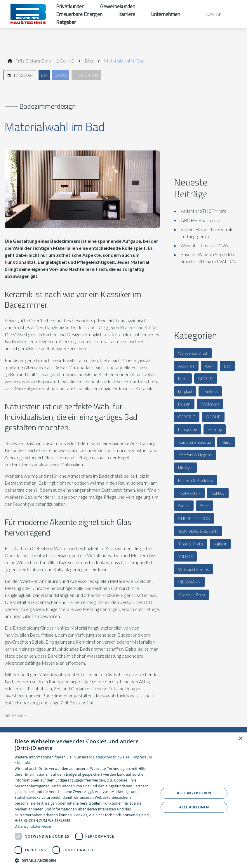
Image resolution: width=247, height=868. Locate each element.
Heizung (215, 429)
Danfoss (210, 391)
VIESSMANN (189, 582)
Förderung (210, 404)
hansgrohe (188, 429)
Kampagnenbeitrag (194, 442)
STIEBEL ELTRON (194, 518)
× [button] (240, 739)
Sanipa (184, 506)
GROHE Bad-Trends (201, 220)
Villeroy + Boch (192, 595)
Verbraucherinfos (194, 569)
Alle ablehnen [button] (194, 807)
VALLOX (185, 556)
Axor (209, 366)
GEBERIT (187, 417)
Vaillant (220, 544)
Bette (183, 378)
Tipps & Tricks (86, 75)
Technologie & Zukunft (198, 531)
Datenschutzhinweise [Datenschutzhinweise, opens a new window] (33, 826)
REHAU (218, 493)
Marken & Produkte (195, 480)
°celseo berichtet (193, 353)
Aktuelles (186, 366)
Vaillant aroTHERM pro (203, 211)
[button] (84, 860)
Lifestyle (185, 468)
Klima (226, 442)
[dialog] (123, 800)
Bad (44, 75)
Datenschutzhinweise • (113, 757)
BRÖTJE (206, 378)
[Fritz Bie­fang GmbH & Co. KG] (45, 61)
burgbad (185, 391)
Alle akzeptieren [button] (194, 793)
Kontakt (24, 763)
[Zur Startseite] (28, 14)
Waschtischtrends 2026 (204, 245)
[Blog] (89, 61)
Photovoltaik (189, 493)
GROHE (213, 417)
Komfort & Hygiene (195, 455)
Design (61, 75)
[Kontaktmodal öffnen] (210, 14)
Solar (205, 506)
